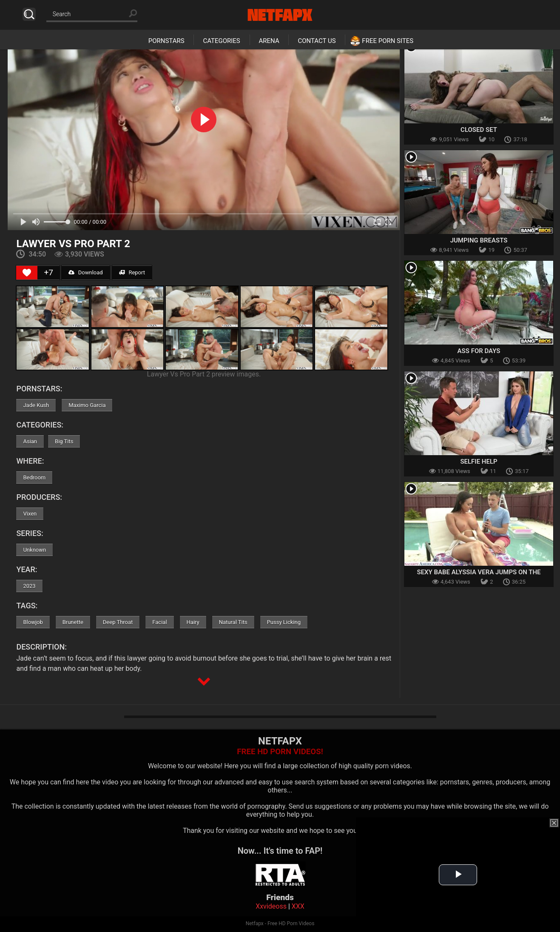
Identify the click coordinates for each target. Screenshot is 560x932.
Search (29, 14)
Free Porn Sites (388, 41)
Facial (159, 622)
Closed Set (479, 130)
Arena (269, 41)
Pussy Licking (284, 622)
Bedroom (34, 477)
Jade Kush (36, 405)
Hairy (193, 622)
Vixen (30, 514)
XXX (298, 906)
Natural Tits (233, 622)
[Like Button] (27, 273)
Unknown (34, 550)
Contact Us (317, 41)
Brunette (73, 622)
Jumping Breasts (479, 240)
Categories (221, 41)
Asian (30, 441)
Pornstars (166, 41)
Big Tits (64, 441)
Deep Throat (118, 622)
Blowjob (33, 622)
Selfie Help (479, 462)
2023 (29, 586)
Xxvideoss (271, 906)
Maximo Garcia (87, 405)
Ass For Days (479, 351)
